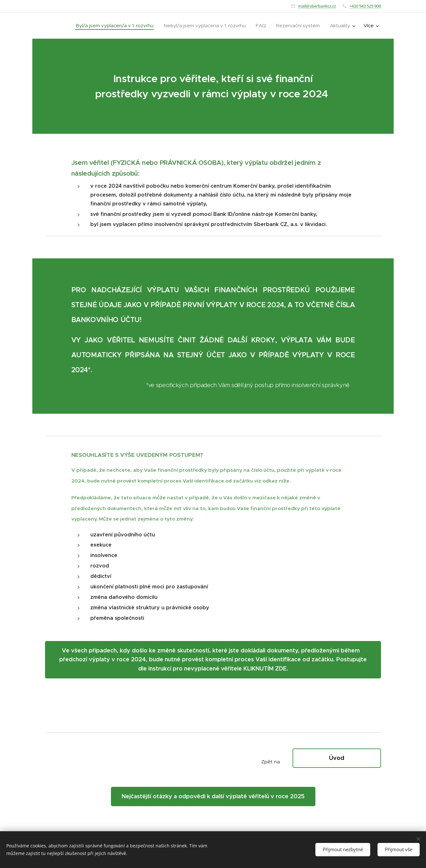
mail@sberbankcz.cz (317, 6)
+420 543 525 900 (365, 6)
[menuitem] (116, 26)
